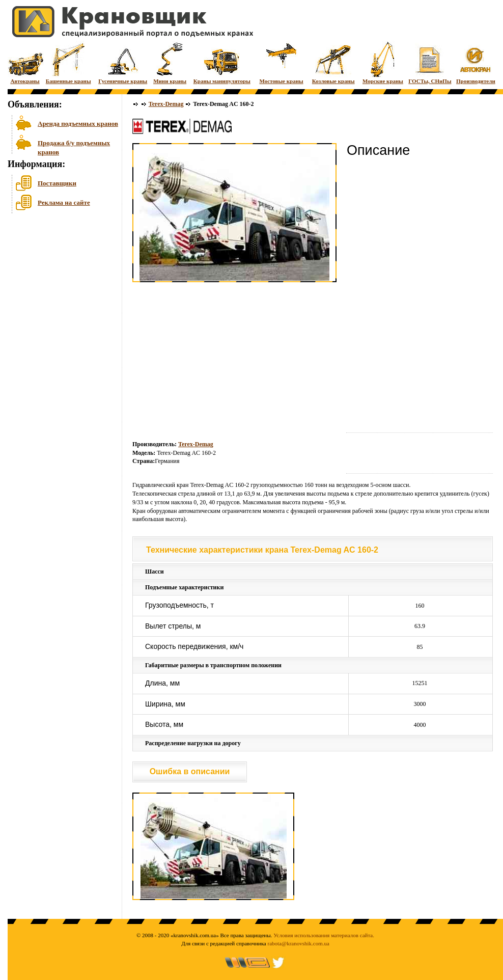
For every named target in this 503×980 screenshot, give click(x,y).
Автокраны (25, 62)
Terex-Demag (166, 104)
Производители (476, 62)
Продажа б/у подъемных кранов (74, 146)
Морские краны (383, 62)
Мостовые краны (281, 62)
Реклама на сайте (64, 202)
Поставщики (57, 183)
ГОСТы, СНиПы (430, 62)
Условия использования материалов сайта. (324, 935)
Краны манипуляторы (222, 62)
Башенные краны (68, 62)
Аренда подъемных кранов (78, 124)
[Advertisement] (59, 295)
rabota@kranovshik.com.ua (299, 943)
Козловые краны (333, 62)
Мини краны (170, 62)
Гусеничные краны (123, 62)
